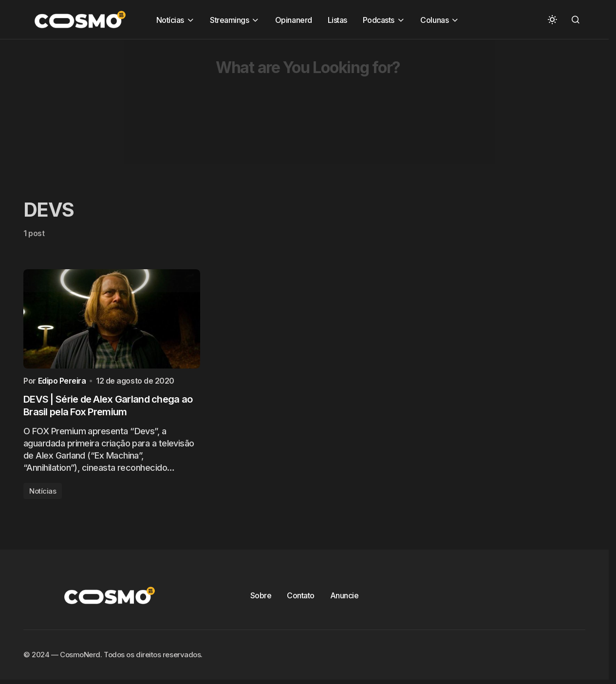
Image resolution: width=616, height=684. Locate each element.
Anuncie (345, 598)
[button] (552, 19)
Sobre (261, 598)
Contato (301, 598)
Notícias (43, 493)
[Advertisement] (292, 108)
